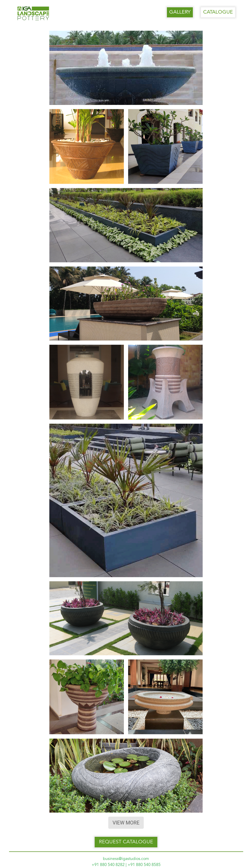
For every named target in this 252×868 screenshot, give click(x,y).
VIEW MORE (126, 823)
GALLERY (180, 12)
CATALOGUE (218, 12)
